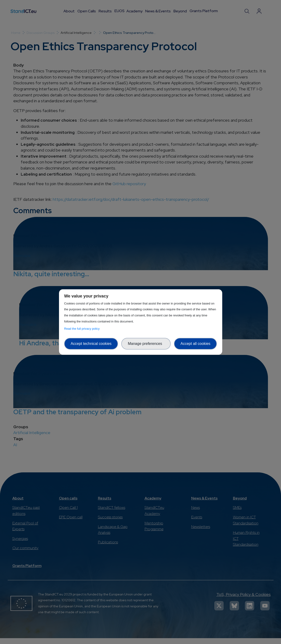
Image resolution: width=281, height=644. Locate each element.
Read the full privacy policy (83, 329)
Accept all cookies (195, 344)
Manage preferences (146, 344)
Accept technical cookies (91, 344)
